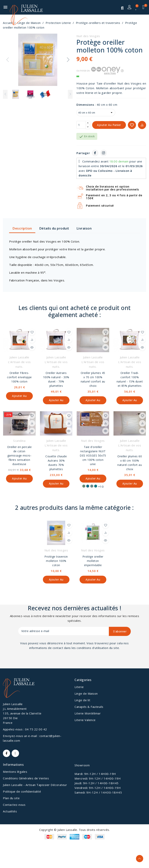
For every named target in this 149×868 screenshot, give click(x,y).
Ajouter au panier (109, 125)
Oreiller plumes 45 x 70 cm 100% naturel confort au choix (93, 379)
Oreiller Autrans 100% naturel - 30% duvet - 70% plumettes (56, 379)
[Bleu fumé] (92, 487)
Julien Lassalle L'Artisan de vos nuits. (19, 362)
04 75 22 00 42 (36, 730)
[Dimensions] (96, 113)
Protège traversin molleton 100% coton (56, 561)
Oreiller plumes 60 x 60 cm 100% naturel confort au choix (130, 463)
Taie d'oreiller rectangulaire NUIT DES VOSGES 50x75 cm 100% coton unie (93, 456)
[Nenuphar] (84, 487)
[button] (68, 60)
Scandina (19, 441)
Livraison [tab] (84, 228)
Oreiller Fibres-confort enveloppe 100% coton (19, 377)
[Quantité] (81, 125)
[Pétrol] (88, 487)
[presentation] (50, 662)
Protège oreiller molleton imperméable (93, 561)
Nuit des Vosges (88, 36)
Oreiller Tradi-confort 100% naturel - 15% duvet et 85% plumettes (130, 379)
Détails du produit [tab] (54, 228)
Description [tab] (22, 228)
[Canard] (96, 487)
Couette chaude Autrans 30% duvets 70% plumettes (56, 463)
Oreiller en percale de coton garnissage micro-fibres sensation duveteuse (19, 456)
